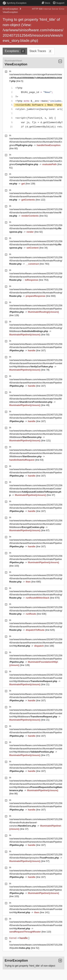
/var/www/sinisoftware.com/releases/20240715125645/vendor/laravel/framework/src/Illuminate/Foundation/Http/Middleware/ (36, 363)
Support (59, 3)
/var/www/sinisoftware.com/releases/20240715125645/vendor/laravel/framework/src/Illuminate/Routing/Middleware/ (36, 328)
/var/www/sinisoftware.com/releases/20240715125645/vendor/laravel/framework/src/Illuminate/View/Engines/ (36, 142)
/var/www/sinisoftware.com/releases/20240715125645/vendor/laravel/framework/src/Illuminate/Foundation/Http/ (36, 643)
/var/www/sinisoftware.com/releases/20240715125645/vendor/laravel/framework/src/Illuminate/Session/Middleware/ (36, 434)
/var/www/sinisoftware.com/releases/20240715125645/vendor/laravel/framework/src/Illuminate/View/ (36, 180)
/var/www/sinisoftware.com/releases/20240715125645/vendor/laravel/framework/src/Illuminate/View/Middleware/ (36, 399)
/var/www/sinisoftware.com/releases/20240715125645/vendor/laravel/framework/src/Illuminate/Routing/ (36, 261)
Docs (46, 3)
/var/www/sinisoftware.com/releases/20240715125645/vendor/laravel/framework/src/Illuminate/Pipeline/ (36, 309)
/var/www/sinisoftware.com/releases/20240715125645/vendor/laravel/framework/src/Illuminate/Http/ (36, 228)
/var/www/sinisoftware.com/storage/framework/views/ (36, 78)
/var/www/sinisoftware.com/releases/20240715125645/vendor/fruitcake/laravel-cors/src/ (36, 823)
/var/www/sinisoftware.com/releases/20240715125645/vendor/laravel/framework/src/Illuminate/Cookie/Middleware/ (36, 524)
